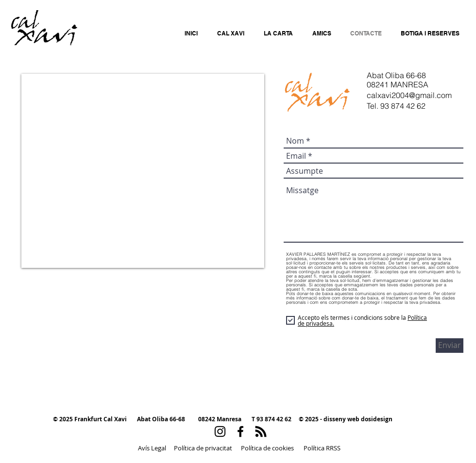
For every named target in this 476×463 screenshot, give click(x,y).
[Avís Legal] (152, 448)
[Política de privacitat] (203, 448)
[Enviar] (450, 346)
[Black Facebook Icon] (240, 431)
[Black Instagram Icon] (220, 431)
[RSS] (261, 431)
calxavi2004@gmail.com (409, 95)
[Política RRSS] (322, 448)
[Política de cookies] (267, 448)
